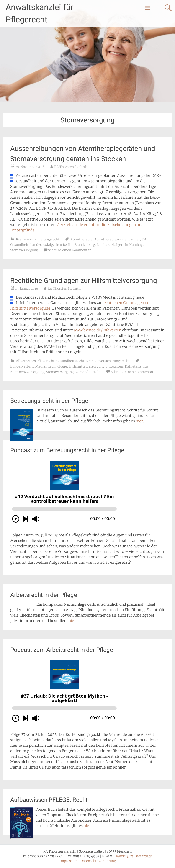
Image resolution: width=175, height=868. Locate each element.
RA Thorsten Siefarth (71, 167)
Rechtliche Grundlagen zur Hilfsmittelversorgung (84, 280)
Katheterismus (137, 366)
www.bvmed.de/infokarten (97, 330)
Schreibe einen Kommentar (69, 250)
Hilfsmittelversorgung (87, 366)
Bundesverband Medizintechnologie (39, 366)
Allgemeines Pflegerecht (35, 361)
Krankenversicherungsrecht (38, 239)
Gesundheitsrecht (70, 361)
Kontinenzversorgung (27, 372)
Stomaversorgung (24, 250)
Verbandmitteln (88, 372)
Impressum (69, 861)
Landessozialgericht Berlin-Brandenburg (63, 245)
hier (139, 421)
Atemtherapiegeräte (110, 239)
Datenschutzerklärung (98, 861)
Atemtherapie (81, 239)
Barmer (134, 239)
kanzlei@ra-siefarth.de (134, 856)
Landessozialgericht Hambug (120, 245)
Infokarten (115, 366)
